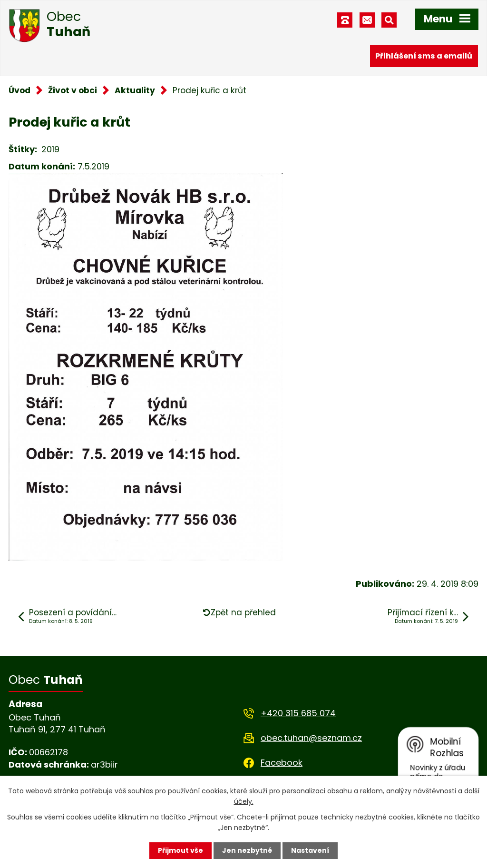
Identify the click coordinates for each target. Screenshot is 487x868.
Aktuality (135, 90)
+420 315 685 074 (298, 713)
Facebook (282, 763)
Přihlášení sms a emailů (424, 56)
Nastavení (310, 850)
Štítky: (23, 149)
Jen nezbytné (247, 850)
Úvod (19, 90)
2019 (50, 149)
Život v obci (73, 90)
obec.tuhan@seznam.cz (311, 738)
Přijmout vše (180, 850)
